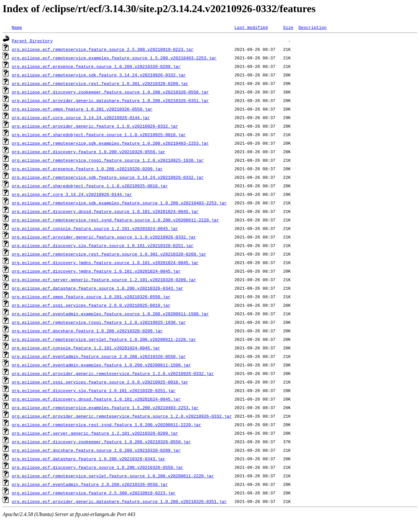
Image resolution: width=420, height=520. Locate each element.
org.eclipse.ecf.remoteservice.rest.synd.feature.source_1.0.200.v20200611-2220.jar (115, 220)
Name (17, 27)
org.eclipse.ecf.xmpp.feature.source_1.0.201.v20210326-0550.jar (91, 297)
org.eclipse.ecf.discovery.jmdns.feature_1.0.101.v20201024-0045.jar (96, 271)
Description (312, 27)
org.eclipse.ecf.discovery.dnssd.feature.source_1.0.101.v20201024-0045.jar (105, 211)
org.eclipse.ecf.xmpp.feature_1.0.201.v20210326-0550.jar (82, 109)
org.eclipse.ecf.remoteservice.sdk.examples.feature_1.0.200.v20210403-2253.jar (110, 143)
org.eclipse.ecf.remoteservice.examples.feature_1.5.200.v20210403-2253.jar (105, 407)
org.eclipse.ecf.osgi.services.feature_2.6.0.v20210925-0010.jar (91, 305)
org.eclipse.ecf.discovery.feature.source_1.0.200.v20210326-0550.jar (98, 467)
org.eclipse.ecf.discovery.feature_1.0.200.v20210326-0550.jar (89, 152)
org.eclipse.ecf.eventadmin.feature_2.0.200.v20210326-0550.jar (90, 484)
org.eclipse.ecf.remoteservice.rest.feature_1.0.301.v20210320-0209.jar (100, 83)
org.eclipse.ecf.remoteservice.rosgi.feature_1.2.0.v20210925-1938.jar (99, 322)
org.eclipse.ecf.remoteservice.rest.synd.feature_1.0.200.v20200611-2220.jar (106, 425)
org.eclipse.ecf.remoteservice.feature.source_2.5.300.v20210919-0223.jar (103, 49)
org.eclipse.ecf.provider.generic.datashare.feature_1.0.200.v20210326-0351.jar (110, 100)
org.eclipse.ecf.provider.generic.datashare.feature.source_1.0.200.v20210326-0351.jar (119, 501)
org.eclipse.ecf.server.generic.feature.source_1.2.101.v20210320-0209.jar (104, 280)
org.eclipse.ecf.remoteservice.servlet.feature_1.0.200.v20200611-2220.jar (104, 339)
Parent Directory (32, 41)
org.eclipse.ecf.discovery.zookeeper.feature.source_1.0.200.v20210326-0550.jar (110, 92)
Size (288, 27)
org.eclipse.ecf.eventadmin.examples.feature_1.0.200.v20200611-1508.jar (101, 365)
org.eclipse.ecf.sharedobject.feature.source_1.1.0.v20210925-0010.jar (99, 135)
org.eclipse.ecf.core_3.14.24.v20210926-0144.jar (72, 194)
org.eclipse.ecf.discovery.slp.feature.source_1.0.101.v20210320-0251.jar (103, 245)
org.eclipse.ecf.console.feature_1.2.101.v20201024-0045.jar (86, 348)
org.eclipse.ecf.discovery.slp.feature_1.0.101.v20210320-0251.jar (94, 390)
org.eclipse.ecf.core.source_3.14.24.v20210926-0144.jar (81, 117)
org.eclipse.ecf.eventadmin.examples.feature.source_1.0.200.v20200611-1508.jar (110, 314)
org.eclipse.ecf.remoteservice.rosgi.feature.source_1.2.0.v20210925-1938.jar (108, 160)
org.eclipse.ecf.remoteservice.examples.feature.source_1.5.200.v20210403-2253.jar (114, 58)
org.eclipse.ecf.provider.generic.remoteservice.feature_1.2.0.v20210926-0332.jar (113, 373)
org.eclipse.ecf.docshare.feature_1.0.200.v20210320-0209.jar (87, 331)
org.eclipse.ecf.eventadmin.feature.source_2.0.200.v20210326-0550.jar (99, 356)
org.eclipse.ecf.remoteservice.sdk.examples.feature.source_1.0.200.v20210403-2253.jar (119, 203)
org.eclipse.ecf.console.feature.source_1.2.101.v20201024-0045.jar (95, 228)
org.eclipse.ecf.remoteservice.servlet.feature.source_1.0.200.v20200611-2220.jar (113, 476)
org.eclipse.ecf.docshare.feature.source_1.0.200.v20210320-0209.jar (96, 450)
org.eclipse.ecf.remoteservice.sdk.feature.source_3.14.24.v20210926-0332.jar (108, 177)
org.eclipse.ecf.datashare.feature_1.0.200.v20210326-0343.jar (89, 459)
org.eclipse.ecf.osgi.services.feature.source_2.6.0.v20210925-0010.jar (100, 382)
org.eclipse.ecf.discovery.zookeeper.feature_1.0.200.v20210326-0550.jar (101, 442)
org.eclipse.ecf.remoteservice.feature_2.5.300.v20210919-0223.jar (94, 493)
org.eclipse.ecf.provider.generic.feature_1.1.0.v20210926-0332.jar (95, 126)
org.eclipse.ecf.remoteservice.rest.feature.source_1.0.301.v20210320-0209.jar (109, 254)
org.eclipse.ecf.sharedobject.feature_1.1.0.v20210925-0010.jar (90, 186)
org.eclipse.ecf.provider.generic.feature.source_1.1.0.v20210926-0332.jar (104, 237)
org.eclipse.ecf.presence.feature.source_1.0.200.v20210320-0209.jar (96, 66)
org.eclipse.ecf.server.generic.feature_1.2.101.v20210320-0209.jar (95, 433)
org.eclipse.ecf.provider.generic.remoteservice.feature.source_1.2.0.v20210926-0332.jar (122, 416)
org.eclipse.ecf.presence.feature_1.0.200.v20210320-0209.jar (87, 169)
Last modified (251, 27)
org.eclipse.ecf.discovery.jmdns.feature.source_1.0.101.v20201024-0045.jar (105, 262)
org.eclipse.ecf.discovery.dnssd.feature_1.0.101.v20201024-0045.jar (96, 399)
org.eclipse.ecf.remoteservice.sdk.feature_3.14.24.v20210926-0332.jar (99, 75)
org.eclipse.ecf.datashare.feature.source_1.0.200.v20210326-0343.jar (98, 288)
